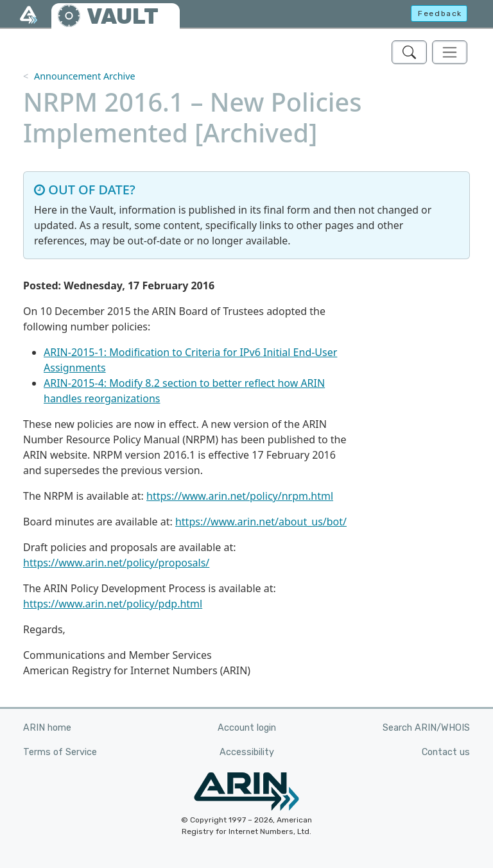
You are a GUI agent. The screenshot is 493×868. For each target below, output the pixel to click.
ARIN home (47, 728)
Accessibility (247, 752)
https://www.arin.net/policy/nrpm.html (240, 496)
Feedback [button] (440, 13)
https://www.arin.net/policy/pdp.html (113, 604)
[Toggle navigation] (450, 52)
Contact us (446, 752)
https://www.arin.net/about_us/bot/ (261, 522)
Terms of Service (60, 752)
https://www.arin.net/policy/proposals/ (116, 563)
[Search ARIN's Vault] (409, 52)
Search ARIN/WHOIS (426, 728)
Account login (247, 728)
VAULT (123, 16)
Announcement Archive (85, 76)
